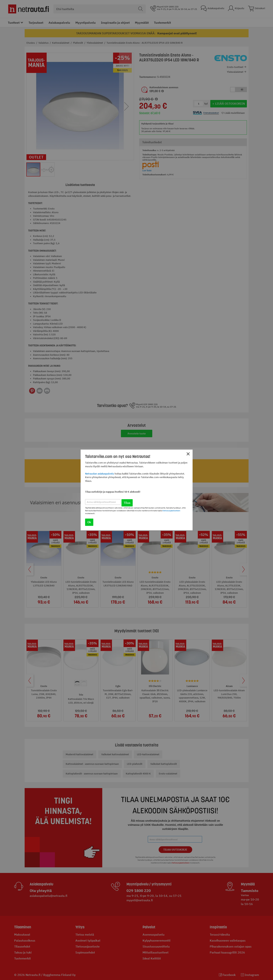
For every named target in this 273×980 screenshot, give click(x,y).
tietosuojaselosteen (171, 511)
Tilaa (127, 503)
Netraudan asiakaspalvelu (100, 474)
